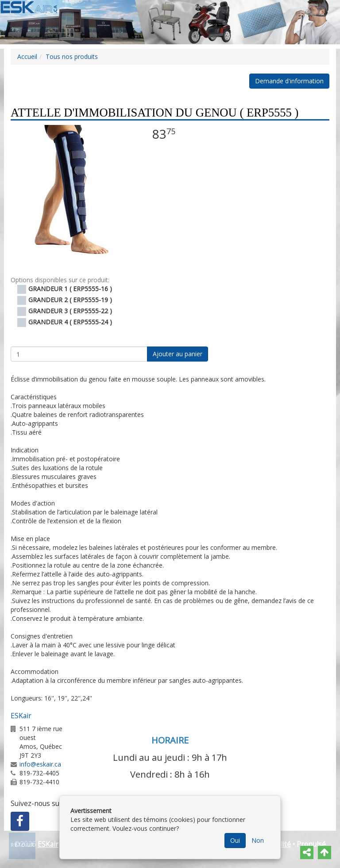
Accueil (27, 56)
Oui (235, 840)
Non (258, 840)
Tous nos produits (72, 56)
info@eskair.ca (40, 764)
